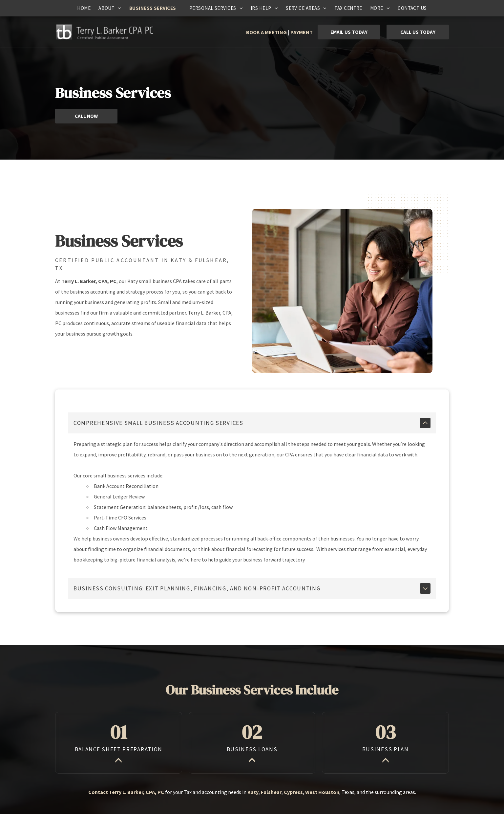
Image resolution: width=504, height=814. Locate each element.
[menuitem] (84, 8)
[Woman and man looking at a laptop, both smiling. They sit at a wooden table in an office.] (342, 291)
